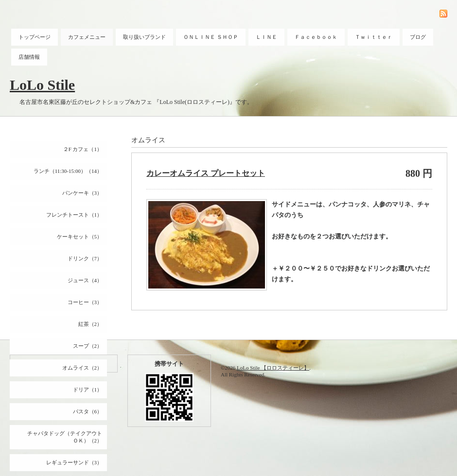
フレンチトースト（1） (74, 215)
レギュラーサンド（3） (74, 462)
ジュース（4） (85, 280)
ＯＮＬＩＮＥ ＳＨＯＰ (211, 37)
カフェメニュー (87, 37)
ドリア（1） (88, 390)
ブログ (418, 37)
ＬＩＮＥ (266, 37)
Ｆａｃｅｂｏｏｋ (316, 37)
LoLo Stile (42, 85)
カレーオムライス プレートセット (206, 173)
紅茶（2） (90, 324)
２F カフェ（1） (83, 149)
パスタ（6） (88, 411)
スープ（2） (88, 346)
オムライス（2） (82, 368)
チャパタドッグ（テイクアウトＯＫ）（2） (65, 437)
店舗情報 (29, 57)
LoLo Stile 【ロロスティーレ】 (273, 368)
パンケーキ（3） (82, 193)
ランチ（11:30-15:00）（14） (68, 171)
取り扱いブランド (144, 37)
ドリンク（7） (85, 258)
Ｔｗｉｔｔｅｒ (374, 37)
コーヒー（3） (85, 302)
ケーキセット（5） (80, 237)
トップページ (35, 37)
